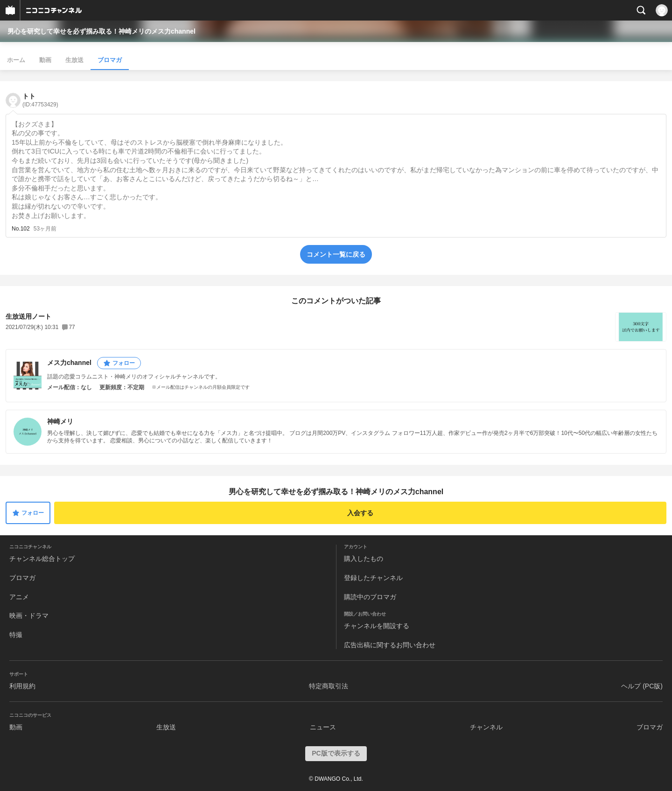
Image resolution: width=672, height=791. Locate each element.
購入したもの (364, 559)
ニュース (323, 727)
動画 (45, 60)
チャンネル (486, 727)
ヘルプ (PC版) (642, 686)
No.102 (21, 229)
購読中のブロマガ (370, 597)
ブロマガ (110, 60)
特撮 (16, 635)
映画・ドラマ (29, 616)
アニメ (19, 597)
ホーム (16, 60)
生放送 (74, 60)
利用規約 (22, 686)
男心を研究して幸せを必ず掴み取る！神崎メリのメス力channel (101, 31)
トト (40, 100)
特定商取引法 (329, 686)
